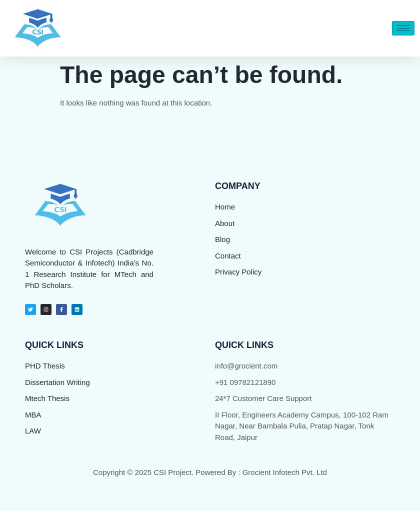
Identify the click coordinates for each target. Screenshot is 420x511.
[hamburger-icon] (403, 28)
